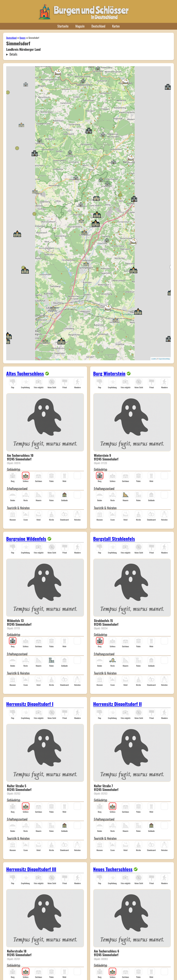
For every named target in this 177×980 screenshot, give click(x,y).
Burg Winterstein (109, 373)
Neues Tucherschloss (113, 869)
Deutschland (98, 26)
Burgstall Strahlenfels (114, 539)
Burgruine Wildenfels (26, 539)
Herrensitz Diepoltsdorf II (118, 704)
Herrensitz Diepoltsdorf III (31, 869)
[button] (39, 140)
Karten (116, 26)
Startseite (63, 26)
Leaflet (154, 359)
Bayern (23, 38)
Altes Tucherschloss (25, 373)
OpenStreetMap (164, 359)
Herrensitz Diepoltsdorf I (30, 704)
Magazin (80, 26)
